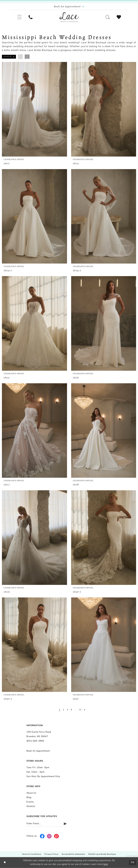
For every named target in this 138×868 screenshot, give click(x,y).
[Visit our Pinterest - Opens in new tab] (57, 836)
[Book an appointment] (69, 7)
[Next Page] (85, 710)
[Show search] (108, 17)
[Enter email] (47, 824)
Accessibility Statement (73, 854)
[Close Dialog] (5, 863)
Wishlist (31, 806)
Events (30, 802)
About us (31, 793)
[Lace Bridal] (69, 17)
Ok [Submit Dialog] (133, 863)
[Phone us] (31, 17)
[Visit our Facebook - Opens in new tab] (42, 836)
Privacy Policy (52, 854)
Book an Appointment (38, 751)
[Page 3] (67, 710)
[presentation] (34, 109)
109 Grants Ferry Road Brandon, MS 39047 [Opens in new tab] (39, 734)
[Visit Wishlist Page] (119, 17)
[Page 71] (80, 710)
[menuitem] (19, 17)
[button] (19, 17)
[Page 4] (71, 710)
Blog (29, 798)
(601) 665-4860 (35, 741)
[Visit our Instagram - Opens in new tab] (49, 836)
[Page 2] (63, 710)
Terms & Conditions (32, 854)
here (106, 864)
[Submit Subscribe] (64, 824)
